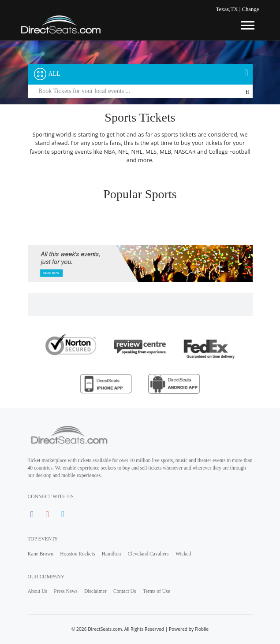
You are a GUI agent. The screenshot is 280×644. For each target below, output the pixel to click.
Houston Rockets (77, 554)
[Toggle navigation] (248, 24)
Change (250, 9)
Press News (65, 591)
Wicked (183, 554)
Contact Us (125, 591)
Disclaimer (95, 591)
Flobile (202, 629)
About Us (37, 591)
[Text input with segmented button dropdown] (140, 91)
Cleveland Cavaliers (148, 554)
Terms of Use (157, 591)
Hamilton (112, 554)
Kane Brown (41, 554)
